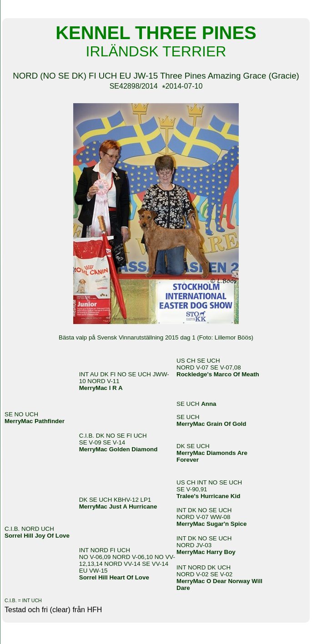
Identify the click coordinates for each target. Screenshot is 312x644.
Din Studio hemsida (156, 639)
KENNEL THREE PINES (156, 8)
